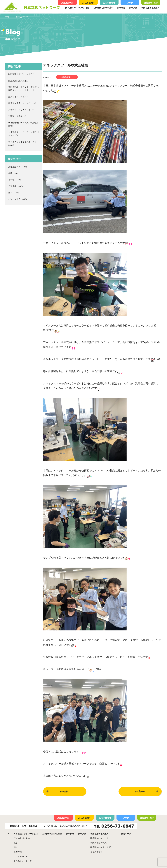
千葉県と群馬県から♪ (18, 116)
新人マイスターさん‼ (18, 97)
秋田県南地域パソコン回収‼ (21, 74)
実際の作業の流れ (98, 843)
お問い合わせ (109, 3)
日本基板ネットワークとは (77, 8)
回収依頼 (121, 8)
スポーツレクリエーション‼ (21, 110)
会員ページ (126, 834)
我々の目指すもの (22, 838)
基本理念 (18, 852)
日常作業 (12, 186)
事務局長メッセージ (23, 861)
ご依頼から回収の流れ (103, 8)
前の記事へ (65, 791)
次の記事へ (140, 791)
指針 (16, 847)
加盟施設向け (14, 167)
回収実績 (133, 8)
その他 (11, 180)
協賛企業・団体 (151, 3)
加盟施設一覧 (67, 3)
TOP (7, 17)
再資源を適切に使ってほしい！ (22, 103)
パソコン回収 (14, 199)
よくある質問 (88, 3)
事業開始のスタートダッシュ (103, 847)
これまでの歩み (21, 856)
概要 (16, 843)
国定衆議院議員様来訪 (18, 81)
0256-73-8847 (118, 826)
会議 (10, 173)
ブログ (130, 3)
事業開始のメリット (99, 838)
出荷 (10, 193)
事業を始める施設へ (150, 8)
